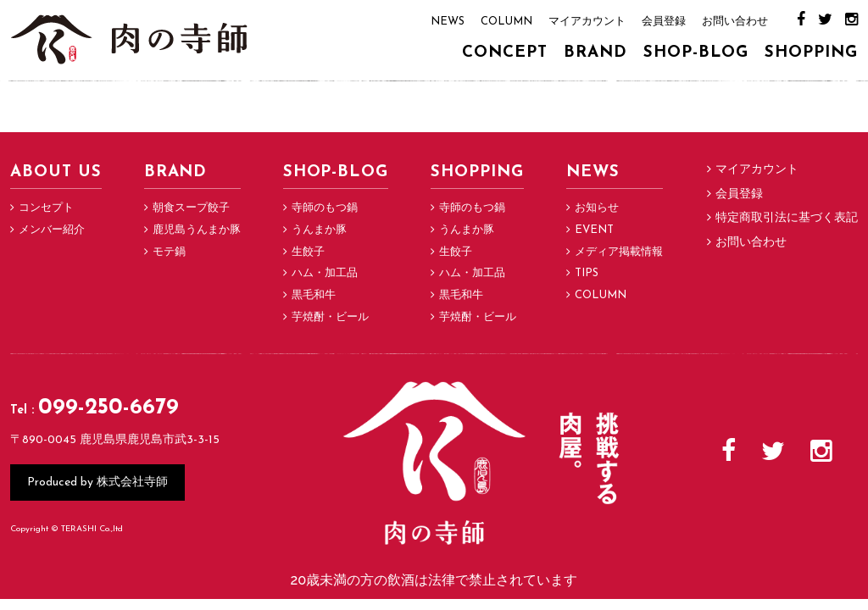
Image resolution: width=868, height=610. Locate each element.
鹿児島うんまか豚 (197, 230)
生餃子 (308, 252)
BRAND (595, 53)
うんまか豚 (319, 230)
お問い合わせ (735, 22)
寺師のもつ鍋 (325, 208)
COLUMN (506, 22)
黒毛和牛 (314, 295)
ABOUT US (56, 172)
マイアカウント (587, 22)
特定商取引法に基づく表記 (787, 218)
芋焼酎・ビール (330, 317)
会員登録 (664, 22)
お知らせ (597, 208)
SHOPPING (811, 53)
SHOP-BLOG (696, 53)
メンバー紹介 (52, 230)
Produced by (97, 482)
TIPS (587, 273)
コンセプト (46, 208)
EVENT (594, 230)
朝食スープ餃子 (191, 208)
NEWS (448, 22)
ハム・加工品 (325, 273)
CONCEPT (505, 53)
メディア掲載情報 (619, 252)
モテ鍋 (169, 252)
